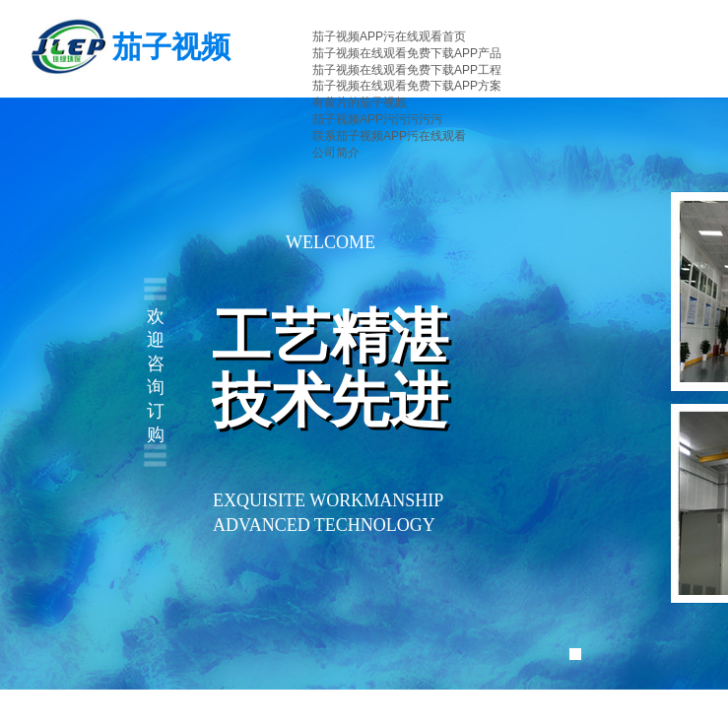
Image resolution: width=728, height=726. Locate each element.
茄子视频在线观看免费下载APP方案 (407, 86)
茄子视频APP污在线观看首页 (389, 36)
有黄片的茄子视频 (360, 102)
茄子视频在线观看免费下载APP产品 (407, 53)
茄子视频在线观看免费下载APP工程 (407, 70)
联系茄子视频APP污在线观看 (389, 136)
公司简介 (336, 153)
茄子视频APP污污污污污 (377, 119)
